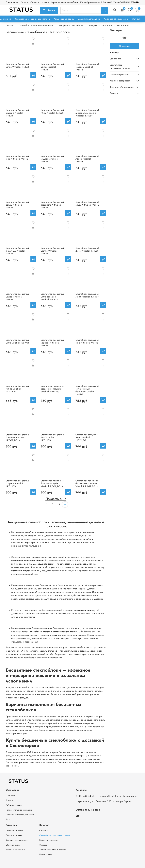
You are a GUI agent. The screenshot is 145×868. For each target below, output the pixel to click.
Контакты (9, 800)
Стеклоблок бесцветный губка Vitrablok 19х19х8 (53, 111)
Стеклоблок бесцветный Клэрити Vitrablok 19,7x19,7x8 (18, 483)
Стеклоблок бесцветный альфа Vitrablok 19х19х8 (87, 203)
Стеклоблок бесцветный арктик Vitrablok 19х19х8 (53, 67)
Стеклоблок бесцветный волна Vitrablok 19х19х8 (18, 65)
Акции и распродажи (89, 19)
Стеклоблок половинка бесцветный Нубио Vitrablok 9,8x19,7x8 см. (52, 483)
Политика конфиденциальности (20, 814)
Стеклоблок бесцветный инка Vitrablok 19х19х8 (18, 157)
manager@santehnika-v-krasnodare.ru (118, 796)
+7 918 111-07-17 (129, 2)
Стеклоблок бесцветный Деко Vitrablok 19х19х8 (87, 249)
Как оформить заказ (14, 831)
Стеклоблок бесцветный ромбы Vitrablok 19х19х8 (18, 205)
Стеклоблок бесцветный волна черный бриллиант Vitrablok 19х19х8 (87, 390)
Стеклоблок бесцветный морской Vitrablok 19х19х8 (53, 343)
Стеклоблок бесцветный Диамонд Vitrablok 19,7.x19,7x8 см (18, 437)
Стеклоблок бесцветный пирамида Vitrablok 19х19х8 (18, 251)
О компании (12, 2)
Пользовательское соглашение (20, 810)
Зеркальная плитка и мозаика (53, 850)
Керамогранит (46, 854)
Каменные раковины (64, 19)
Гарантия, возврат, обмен (17, 840)
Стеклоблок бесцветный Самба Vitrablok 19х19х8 (18, 297)
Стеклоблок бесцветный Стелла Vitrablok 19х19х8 (53, 251)
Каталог (24, 2)
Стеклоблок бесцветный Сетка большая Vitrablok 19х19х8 (53, 297)
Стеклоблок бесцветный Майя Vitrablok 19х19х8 (87, 295)
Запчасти (137, 19)
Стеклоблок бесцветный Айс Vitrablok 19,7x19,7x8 (53, 437)
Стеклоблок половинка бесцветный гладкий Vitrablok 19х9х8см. (52, 389)
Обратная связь (13, 845)
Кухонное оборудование (116, 19)
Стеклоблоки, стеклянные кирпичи (32, 19)
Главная (10, 25)
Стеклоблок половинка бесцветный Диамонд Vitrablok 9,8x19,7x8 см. (87, 483)
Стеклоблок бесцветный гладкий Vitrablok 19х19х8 (18, 113)
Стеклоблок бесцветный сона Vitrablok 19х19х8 (87, 341)
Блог (8, 819)
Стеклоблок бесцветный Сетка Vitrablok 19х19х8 (18, 341)
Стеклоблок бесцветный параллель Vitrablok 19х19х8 (53, 205)
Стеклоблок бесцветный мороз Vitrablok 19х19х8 (87, 159)
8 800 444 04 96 (85, 796)
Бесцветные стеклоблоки (71, 25)
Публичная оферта (14, 805)
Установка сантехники (15, 850)
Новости (118, 2)
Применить (125, 46)
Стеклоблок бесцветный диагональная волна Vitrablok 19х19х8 (87, 113)
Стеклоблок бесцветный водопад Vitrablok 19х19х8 (87, 67)
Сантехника (115, 59)
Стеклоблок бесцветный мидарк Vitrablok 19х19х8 (53, 159)
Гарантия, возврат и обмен (65, 2)
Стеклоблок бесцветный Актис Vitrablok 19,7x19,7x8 (87, 437)
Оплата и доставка (40, 2)
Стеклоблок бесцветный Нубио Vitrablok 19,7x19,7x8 (18, 389)
